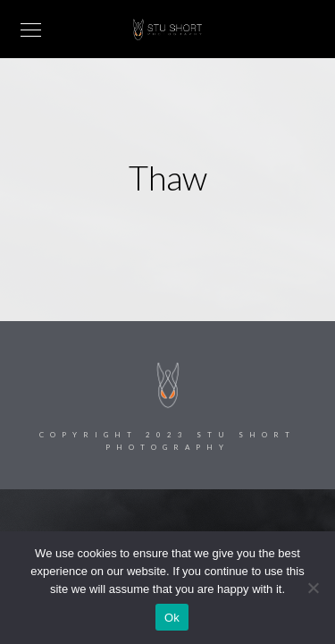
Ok (172, 618)
